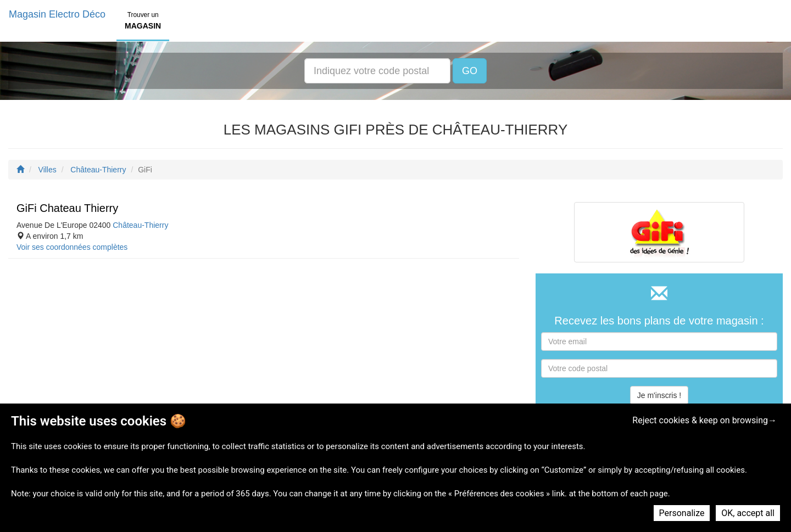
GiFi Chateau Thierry (67, 208)
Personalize (682, 513)
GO (470, 71)
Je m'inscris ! (659, 395)
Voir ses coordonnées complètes (72, 247)
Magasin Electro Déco (57, 14)
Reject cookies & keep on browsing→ (704, 420)
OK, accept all (748, 513)
